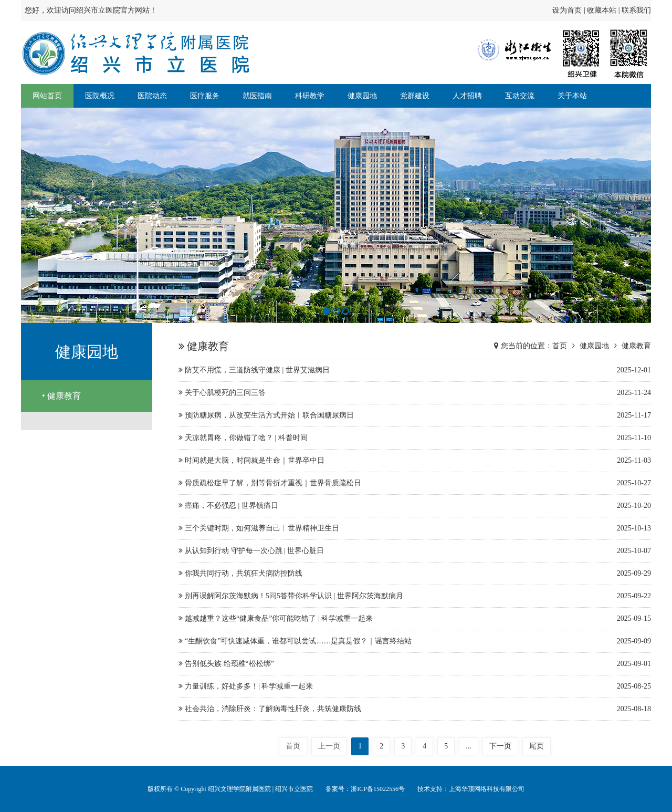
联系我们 (636, 10)
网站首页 (47, 96)
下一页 (500, 746)
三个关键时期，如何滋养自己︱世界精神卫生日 (415, 528)
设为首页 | (570, 10)
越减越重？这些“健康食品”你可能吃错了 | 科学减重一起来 (415, 619)
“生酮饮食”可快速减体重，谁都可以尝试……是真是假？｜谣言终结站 (415, 641)
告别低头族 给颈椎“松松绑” (415, 664)
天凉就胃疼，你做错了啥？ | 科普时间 (415, 438)
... (469, 746)
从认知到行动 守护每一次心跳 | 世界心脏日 (415, 551)
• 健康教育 (61, 396)
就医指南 (257, 96)
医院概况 (100, 96)
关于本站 (572, 96)
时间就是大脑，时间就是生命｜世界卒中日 (415, 461)
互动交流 (520, 96)
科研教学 (310, 96)
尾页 (537, 746)
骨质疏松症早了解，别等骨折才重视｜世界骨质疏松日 (415, 483)
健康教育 (636, 346)
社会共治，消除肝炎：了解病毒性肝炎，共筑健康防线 (415, 709)
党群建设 (415, 96)
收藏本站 (602, 10)
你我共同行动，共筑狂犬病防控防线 (415, 574)
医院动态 (152, 96)
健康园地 (362, 96)
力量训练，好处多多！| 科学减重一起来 (415, 686)
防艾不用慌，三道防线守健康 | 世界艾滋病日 (415, 370)
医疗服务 (205, 96)
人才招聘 (467, 96)
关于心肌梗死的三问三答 (415, 393)
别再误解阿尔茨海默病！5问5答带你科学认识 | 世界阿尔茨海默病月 (415, 596)
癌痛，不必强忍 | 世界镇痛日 (415, 506)
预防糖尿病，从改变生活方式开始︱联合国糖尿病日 (415, 415)
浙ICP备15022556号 (378, 789)
